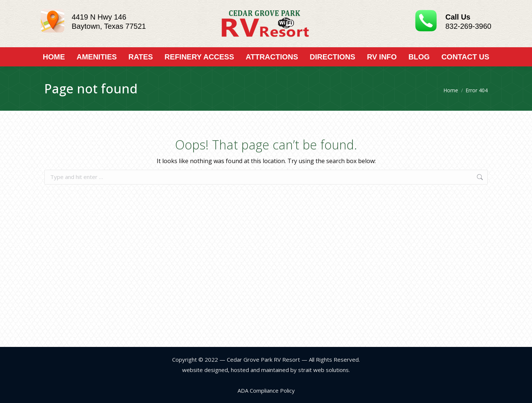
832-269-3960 (468, 26)
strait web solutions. (323, 370)
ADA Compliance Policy (266, 390)
